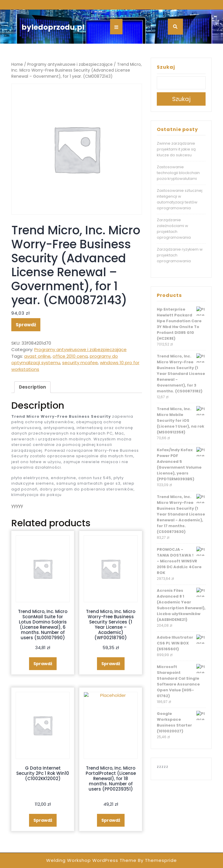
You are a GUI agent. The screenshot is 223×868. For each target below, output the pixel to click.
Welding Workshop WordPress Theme (91, 860)
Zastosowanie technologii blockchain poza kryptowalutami (178, 173)
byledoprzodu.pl (53, 27)
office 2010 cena (70, 356)
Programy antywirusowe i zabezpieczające (70, 64)
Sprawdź (26, 325)
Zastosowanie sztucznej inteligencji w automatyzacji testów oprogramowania (180, 199)
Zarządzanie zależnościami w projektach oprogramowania (174, 229)
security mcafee (80, 363)
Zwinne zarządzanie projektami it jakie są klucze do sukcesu (176, 149)
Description (32, 387)
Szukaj (166, 67)
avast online (37, 356)
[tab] (32, 387)
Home (17, 64)
